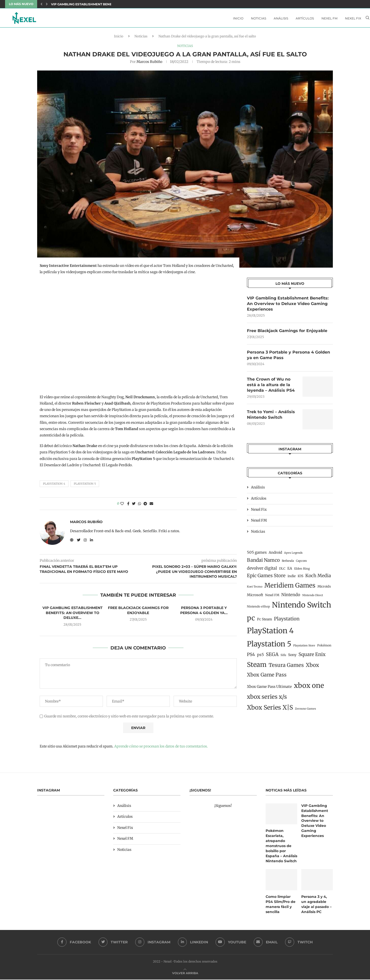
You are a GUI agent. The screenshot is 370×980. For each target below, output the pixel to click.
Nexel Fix (353, 18)
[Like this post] (122, 505)
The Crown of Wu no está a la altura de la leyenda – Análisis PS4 (271, 387)
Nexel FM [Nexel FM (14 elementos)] (272, 597)
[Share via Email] (151, 505)
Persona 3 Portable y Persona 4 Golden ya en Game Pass (288, 357)
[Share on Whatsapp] (140, 505)
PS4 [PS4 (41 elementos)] (251, 657)
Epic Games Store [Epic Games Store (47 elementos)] (266, 578)
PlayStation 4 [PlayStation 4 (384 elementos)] (270, 633)
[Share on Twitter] (134, 505)
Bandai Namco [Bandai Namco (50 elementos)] (263, 562)
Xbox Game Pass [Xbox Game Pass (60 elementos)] (267, 677)
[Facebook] (74, 943)
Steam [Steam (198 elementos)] (257, 667)
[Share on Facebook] (128, 505)
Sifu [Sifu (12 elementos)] (283, 657)
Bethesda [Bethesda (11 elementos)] (288, 563)
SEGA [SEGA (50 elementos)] (272, 656)
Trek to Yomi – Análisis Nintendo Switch (271, 417)
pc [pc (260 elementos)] (251, 620)
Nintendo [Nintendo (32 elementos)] (291, 597)
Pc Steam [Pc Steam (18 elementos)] (264, 621)
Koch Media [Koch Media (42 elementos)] (318, 578)
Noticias (259, 18)
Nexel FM (329, 18)
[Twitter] (113, 943)
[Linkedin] (193, 943)
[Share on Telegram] (145, 505)
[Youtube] (231, 943)
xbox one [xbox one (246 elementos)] (309, 687)
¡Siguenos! (223, 807)
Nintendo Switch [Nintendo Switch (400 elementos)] (302, 607)
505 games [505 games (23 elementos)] (257, 554)
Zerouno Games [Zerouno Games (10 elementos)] (305, 711)
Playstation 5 (85, 485)
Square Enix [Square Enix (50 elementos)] (312, 656)
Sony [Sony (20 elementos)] (292, 657)
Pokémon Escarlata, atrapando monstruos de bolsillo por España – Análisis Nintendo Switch (281, 847)
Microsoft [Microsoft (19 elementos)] (255, 597)
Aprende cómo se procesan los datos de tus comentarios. (161, 748)
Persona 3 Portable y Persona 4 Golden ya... (204, 612)
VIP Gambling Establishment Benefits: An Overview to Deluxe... (108, 4)
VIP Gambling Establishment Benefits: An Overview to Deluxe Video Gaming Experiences (288, 305)
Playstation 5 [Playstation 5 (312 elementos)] (269, 646)
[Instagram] (153, 943)
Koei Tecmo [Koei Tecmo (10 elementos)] (255, 589)
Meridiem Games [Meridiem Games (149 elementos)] (290, 587)
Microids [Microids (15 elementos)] (324, 588)
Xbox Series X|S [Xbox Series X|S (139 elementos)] (270, 709)
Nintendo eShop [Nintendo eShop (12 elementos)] (258, 609)
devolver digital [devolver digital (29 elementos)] (262, 570)
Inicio (238, 18)
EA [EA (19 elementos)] (290, 570)
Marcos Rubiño (149, 63)
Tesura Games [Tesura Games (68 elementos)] (286, 667)
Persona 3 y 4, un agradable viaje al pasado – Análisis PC (316, 905)
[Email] (266, 943)
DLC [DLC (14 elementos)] (282, 570)
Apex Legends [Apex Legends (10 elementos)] (293, 555)
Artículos (305, 18)
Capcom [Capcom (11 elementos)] (301, 563)
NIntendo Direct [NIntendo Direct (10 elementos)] (313, 597)
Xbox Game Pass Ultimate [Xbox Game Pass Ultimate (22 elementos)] (269, 689)
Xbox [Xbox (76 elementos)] (312, 667)
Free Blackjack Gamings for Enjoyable (138, 612)
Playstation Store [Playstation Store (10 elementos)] (304, 648)
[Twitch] (299, 943)
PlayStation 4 (54, 485)
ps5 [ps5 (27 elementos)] (260, 657)
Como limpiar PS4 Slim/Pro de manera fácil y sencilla (281, 905)
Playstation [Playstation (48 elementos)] (287, 621)
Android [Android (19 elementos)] (275, 554)
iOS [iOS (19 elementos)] (300, 578)
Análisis (281, 18)
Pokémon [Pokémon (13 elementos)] (324, 647)
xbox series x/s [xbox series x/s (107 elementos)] (267, 699)
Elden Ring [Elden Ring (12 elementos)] (302, 571)
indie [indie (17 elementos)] (292, 578)
